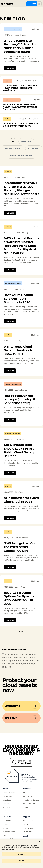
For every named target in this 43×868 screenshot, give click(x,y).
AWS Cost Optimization (12, 100)
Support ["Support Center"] (27, 817)
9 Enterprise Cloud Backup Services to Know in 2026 (18, 350)
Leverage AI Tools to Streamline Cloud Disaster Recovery (21, 125)
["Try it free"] (11, 804)
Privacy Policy (18, 865)
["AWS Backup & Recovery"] (11, 796)
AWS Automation (12, 148)
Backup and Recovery (12, 433)
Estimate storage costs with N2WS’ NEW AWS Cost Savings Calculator (20, 107)
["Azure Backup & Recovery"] (11, 800)
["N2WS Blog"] (32, 793)
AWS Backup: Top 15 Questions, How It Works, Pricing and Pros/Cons (20, 88)
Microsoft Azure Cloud (13, 29)
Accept (22, 854)
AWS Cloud (8, 81)
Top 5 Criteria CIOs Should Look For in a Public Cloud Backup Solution (20, 451)
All (13, 141)
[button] (40, 842)
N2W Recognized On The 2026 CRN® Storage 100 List (19, 547)
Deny (22, 861)
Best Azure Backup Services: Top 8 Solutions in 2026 (18, 299)
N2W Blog (7, 119)
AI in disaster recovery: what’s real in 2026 (21, 500)
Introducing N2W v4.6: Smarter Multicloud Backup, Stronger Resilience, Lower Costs (21, 189)
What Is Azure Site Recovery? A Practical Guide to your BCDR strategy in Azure (20, 46)
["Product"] (11, 793)
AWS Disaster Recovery (13, 384)
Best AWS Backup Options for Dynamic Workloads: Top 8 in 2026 (19, 598)
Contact (27, 865)
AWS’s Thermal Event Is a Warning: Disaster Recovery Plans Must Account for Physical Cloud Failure (21, 246)
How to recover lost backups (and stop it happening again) (19, 399)
